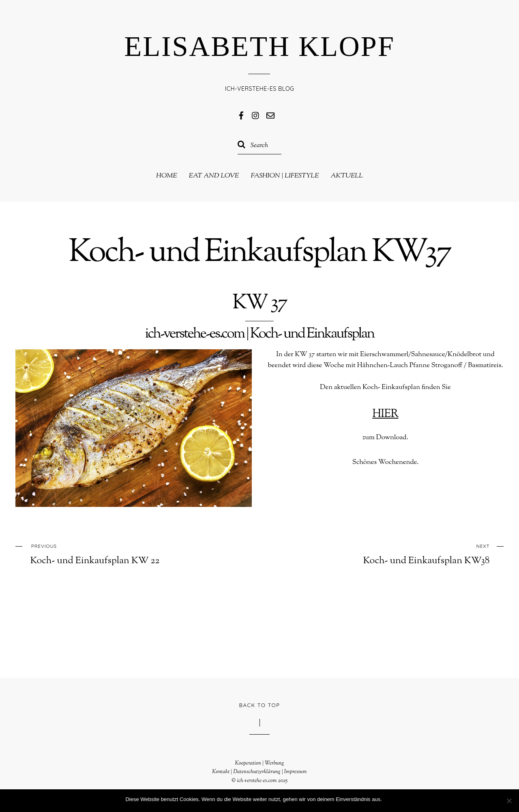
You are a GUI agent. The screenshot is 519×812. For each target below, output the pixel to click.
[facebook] (241, 115)
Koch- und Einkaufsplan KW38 (399, 554)
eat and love (214, 176)
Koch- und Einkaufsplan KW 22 (120, 554)
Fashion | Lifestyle (285, 176)
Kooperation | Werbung (259, 763)
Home (167, 176)
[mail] (270, 115)
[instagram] (256, 115)
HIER (385, 414)
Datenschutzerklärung (257, 772)
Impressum (296, 772)
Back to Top (260, 705)
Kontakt (221, 772)
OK (390, 799)
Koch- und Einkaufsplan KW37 (259, 253)
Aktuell (347, 176)
